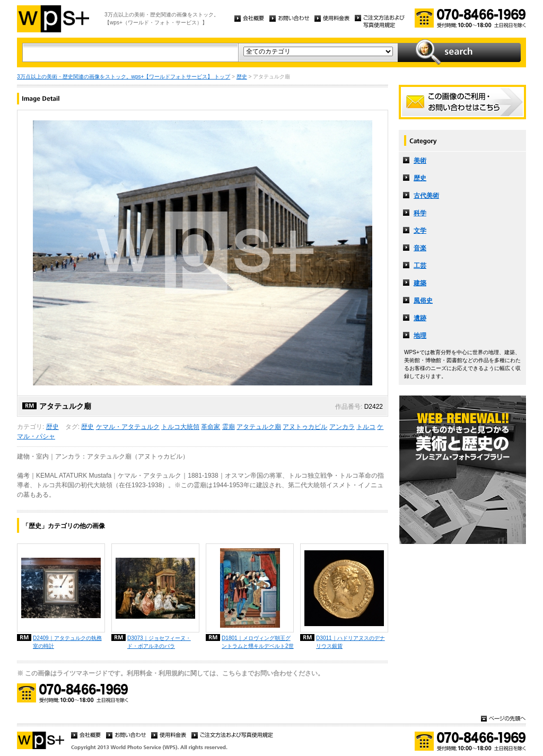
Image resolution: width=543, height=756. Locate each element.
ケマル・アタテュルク (128, 427)
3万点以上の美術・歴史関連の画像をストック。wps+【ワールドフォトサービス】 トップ (124, 77)
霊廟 (229, 427)
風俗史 (423, 301)
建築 (420, 283)
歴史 (242, 77)
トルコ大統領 (180, 427)
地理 (420, 336)
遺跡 (420, 318)
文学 (420, 231)
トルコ (366, 427)
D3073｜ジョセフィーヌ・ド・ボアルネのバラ (159, 642)
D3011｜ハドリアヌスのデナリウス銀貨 (351, 642)
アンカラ (342, 427)
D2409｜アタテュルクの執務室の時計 (67, 642)
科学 (420, 213)
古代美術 (426, 196)
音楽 (420, 248)
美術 (420, 161)
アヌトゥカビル (305, 427)
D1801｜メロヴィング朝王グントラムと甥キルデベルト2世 (258, 642)
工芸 (420, 266)
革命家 (211, 427)
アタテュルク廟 (259, 427)
